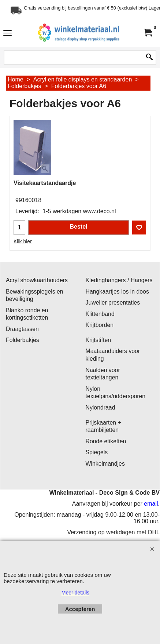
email (151, 504)
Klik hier (23, 241)
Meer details (75, 593)
